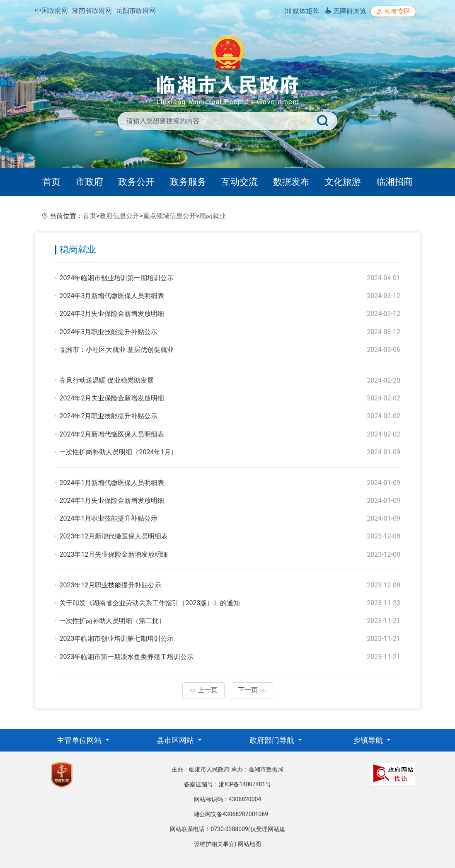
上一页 (203, 690)
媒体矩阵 (302, 11)
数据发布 (291, 182)
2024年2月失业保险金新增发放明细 (112, 398)
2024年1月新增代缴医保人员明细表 (112, 483)
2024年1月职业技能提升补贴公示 (108, 518)
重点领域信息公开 (169, 216)
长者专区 (393, 11)
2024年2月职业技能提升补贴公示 (108, 416)
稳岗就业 (213, 216)
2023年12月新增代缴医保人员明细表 (114, 536)
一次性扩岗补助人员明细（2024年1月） (118, 452)
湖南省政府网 (92, 11)
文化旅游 (343, 182)
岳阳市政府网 (136, 11)
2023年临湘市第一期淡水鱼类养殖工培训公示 (126, 657)
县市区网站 (176, 740)
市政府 (90, 182)
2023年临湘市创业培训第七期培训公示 (116, 639)
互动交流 (240, 182)
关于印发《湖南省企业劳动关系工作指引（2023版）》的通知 (150, 603)
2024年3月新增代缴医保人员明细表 (112, 296)
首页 (51, 182)
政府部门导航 (273, 740)
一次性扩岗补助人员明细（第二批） (112, 621)
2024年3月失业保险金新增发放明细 (112, 314)
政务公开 (136, 182)
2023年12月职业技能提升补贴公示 (110, 585)
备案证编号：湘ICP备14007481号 (228, 784)
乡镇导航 (369, 740)
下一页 (252, 690)
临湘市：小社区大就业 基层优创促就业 (116, 350)
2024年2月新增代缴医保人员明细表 (112, 434)
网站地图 (249, 844)
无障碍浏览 (346, 11)
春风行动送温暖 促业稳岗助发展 (106, 380)
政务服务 (188, 182)
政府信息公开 (119, 216)
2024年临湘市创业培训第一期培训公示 (116, 278)
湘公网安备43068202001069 (231, 814)
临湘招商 (394, 182)
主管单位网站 (80, 740)
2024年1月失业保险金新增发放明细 (112, 501)
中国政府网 (51, 11)
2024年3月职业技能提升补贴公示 (108, 332)
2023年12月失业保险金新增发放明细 (114, 554)
